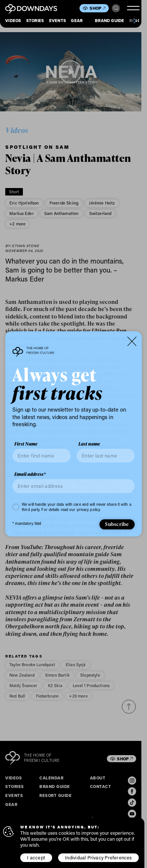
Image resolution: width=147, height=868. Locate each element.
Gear (77, 21)
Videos (13, 21)
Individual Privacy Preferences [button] (98, 858)
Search (116, 8)
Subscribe (117, 524)
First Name (26, 444)
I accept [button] (36, 858)
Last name (89, 444)
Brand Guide (109, 21)
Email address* (30, 474)
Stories (35, 21)
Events (58, 21)
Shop (97, 8)
